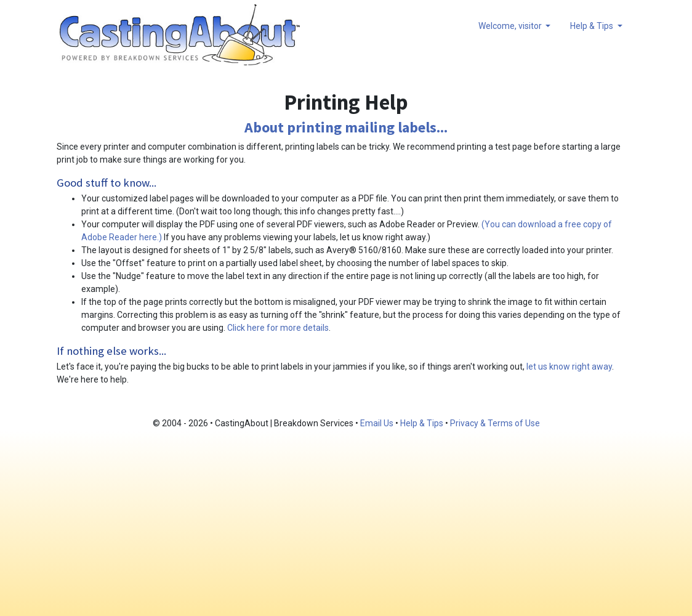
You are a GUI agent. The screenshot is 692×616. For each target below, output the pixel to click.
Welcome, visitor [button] (511, 26)
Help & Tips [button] (593, 26)
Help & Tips (422, 423)
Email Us (377, 423)
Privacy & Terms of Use (495, 423)
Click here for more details (278, 328)
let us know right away (569, 367)
